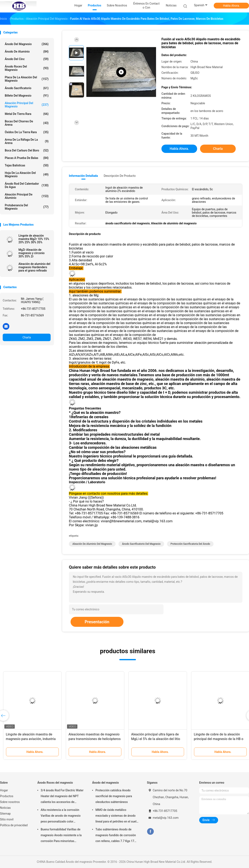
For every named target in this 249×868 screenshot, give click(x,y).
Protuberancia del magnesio (27, 207)
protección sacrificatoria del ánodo (190, 544)
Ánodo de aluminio (27, 52)
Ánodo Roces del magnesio (27, 68)
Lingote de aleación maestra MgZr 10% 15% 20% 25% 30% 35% (34, 239)
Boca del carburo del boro (27, 150)
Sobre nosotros (10, 802)
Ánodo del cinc (27, 59)
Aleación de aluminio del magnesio (92, 544)
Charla (27, 337)
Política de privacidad (14, 825)
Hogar (4, 790)
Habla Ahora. (231, 6)
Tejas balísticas (27, 165)
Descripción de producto (120, 176)
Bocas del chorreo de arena (27, 123)
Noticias (5, 808)
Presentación (97, 622)
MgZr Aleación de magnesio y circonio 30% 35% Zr (32, 253)
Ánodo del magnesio (27, 44)
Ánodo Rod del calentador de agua (27, 185)
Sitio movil (7, 819)
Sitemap (5, 814)
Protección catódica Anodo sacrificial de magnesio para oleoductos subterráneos (114, 796)
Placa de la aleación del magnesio (27, 79)
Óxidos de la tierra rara (27, 132)
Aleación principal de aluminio (27, 196)
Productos (7, 796)
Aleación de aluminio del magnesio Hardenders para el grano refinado (34, 267)
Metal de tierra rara (27, 114)
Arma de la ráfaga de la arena (27, 141)
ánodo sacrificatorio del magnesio (141, 544)
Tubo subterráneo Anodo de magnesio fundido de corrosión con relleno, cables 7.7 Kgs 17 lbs (116, 836)
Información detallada (83, 176)
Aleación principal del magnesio (27, 105)
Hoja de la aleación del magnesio (27, 175)
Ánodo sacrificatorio (27, 88)
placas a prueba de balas (27, 158)
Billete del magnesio (27, 96)
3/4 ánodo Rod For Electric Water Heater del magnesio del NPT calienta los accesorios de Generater (62, 797)
